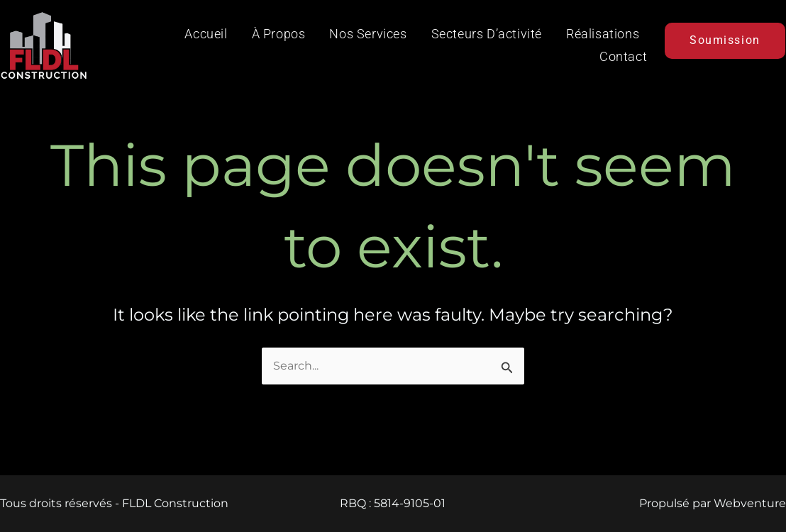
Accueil (206, 34)
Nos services (368, 34)
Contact (623, 56)
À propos (279, 34)
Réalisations (603, 34)
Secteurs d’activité (487, 34)
